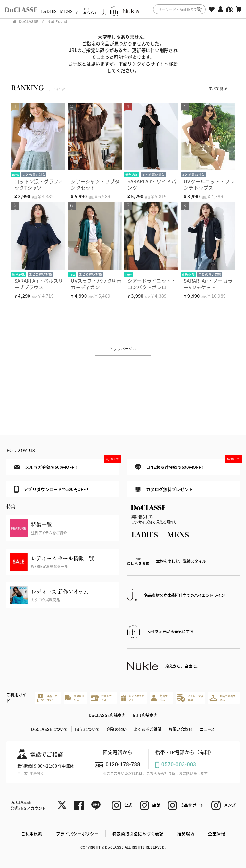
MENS (66, 11)
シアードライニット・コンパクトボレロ (152, 284)
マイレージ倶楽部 (190, 698)
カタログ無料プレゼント (164, 489)
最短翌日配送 (75, 698)
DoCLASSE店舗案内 (107, 715)
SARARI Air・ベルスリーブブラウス (39, 284)
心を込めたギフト (133, 698)
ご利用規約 (32, 834)
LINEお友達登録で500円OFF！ (187, 465)
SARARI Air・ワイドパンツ (152, 184)
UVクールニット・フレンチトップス (209, 184)
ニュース (207, 729)
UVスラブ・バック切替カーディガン (96, 284)
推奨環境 (186, 834)
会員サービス (160, 698)
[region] (123, 9)
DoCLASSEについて (49, 729)
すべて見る (218, 88)
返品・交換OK (47, 698)
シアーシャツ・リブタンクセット (95, 184)
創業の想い (117, 729)
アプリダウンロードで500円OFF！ (52, 489)
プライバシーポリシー (77, 834)
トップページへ (123, 349)
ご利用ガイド (16, 698)
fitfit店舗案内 (145, 715)
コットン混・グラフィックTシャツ (39, 184)
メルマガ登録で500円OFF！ (66, 465)
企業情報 (216, 834)
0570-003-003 (179, 765)
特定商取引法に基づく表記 (138, 834)
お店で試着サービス (224, 698)
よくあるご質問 (148, 729)
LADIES (49, 11)
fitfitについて (87, 729)
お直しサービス (103, 698)
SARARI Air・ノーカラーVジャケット (208, 284)
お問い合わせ (180, 729)
